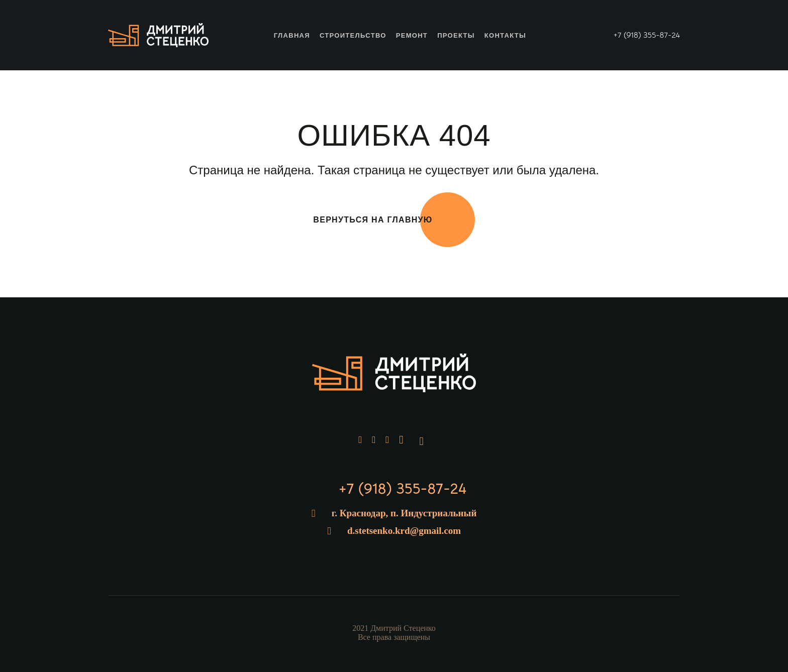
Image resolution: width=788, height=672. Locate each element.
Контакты (505, 35)
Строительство (353, 35)
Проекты (456, 35)
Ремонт (412, 35)
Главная (292, 35)
